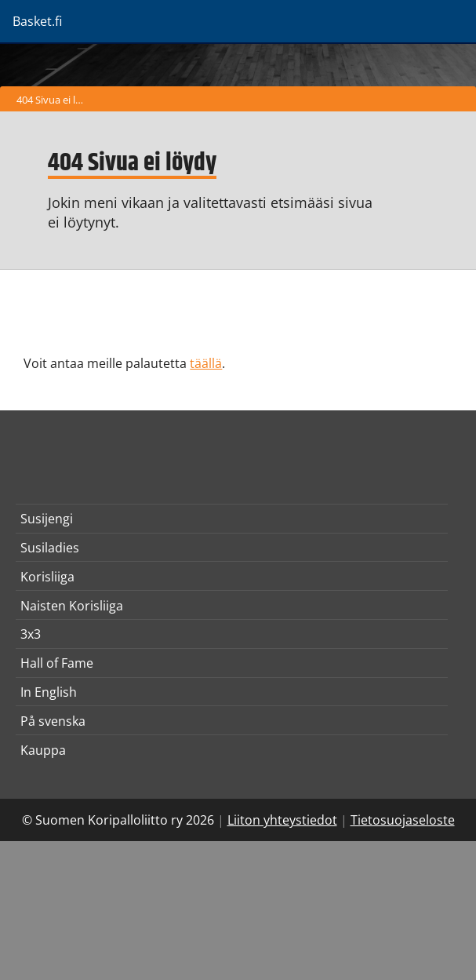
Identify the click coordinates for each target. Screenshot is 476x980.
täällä (206, 363)
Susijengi (47, 519)
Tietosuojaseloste (403, 820)
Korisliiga (47, 577)
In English (49, 692)
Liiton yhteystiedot (282, 820)
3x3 (31, 634)
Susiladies (50, 548)
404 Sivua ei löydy (54, 100)
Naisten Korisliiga (72, 606)
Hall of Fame (57, 663)
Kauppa (43, 750)
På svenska (53, 721)
